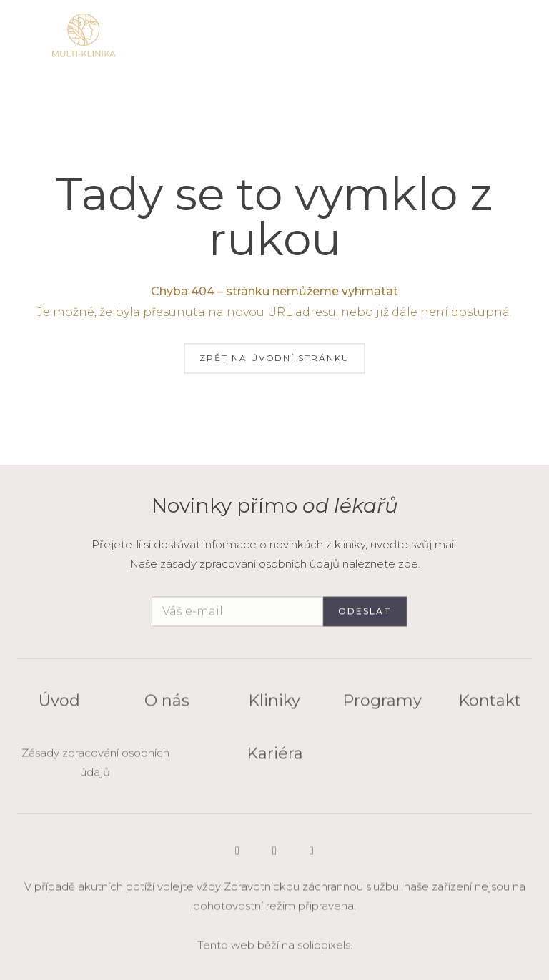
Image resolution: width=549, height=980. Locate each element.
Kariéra (275, 759)
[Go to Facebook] (312, 856)
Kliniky (274, 706)
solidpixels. (325, 950)
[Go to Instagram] (237, 856)
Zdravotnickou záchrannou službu (311, 892)
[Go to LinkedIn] (274, 856)
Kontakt (490, 706)
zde (408, 564)
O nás (167, 706)
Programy (382, 706)
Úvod (59, 706)
